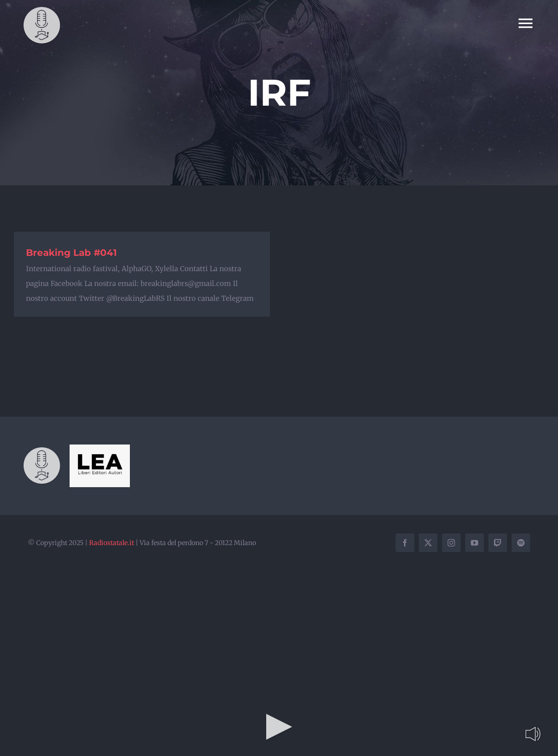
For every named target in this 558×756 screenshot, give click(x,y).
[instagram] (451, 543)
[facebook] (405, 543)
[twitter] (428, 543)
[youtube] (475, 543)
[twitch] (498, 543)
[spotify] (521, 543)
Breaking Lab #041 (71, 253)
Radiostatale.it (112, 543)
